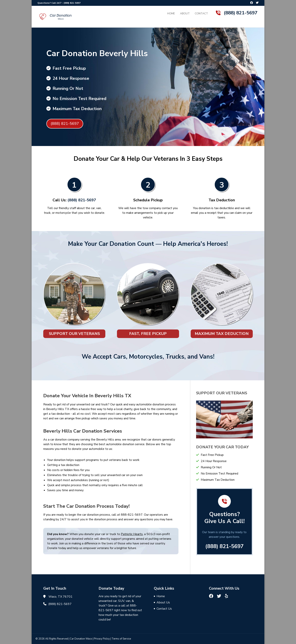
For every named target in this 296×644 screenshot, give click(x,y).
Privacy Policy (102, 639)
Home (171, 14)
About (185, 14)
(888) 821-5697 (72, 3)
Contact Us (164, 609)
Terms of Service (121, 639)
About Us (163, 602)
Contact (201, 14)
